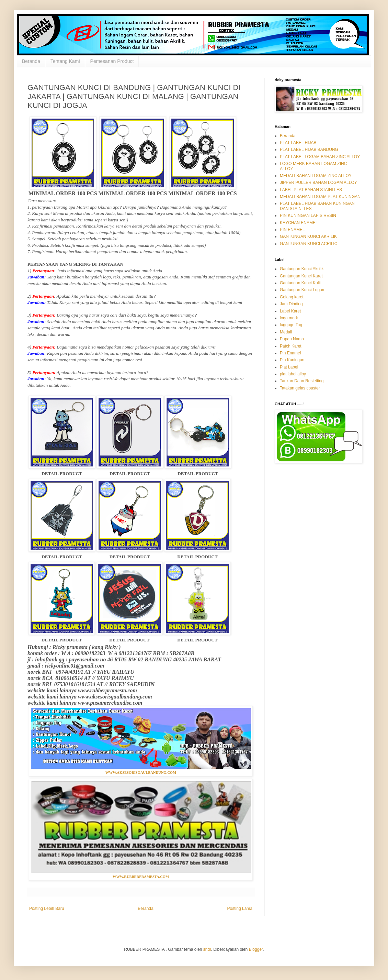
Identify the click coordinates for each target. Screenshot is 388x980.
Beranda (31, 61)
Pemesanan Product (112, 61)
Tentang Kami (65, 61)
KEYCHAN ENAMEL (299, 223)
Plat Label (289, 367)
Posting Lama (240, 909)
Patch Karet (291, 346)
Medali (286, 332)
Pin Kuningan (292, 360)
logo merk (289, 318)
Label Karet (290, 311)
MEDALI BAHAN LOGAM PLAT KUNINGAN (320, 197)
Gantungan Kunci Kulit (300, 283)
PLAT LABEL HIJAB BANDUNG (309, 150)
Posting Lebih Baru (47, 909)
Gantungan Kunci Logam (303, 290)
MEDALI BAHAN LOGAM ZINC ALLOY (316, 176)
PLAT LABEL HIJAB (298, 143)
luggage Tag (291, 325)
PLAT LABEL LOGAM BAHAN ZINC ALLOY (320, 157)
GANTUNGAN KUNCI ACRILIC (309, 244)
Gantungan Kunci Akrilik (302, 269)
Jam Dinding (291, 304)
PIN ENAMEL (292, 230)
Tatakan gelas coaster (300, 388)
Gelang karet (292, 297)
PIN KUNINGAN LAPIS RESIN (308, 216)
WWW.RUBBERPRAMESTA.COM (141, 877)
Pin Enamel (290, 353)
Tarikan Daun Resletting (302, 381)
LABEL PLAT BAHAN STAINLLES (311, 190)
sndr (207, 949)
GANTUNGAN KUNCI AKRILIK (308, 236)
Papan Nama (292, 339)
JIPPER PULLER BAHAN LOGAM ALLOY (318, 183)
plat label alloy (293, 374)
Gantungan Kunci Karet (301, 276)
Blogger (256, 949)
